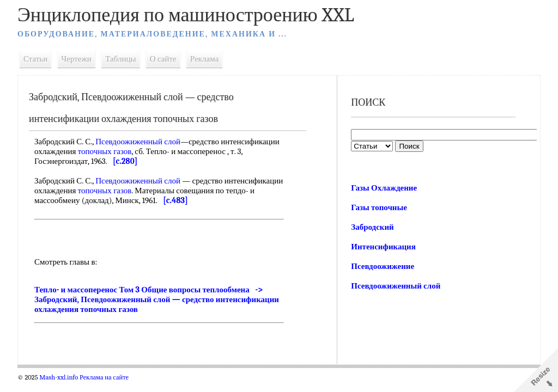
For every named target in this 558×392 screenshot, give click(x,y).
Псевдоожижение (383, 266)
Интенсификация (383, 247)
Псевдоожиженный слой (138, 142)
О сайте (163, 59)
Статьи (35, 59)
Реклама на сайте (104, 377)
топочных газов (105, 151)
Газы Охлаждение (384, 188)
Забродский (372, 227)
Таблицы (120, 59)
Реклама (204, 59)
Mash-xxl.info (59, 377)
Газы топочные (379, 207)
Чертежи (77, 59)
